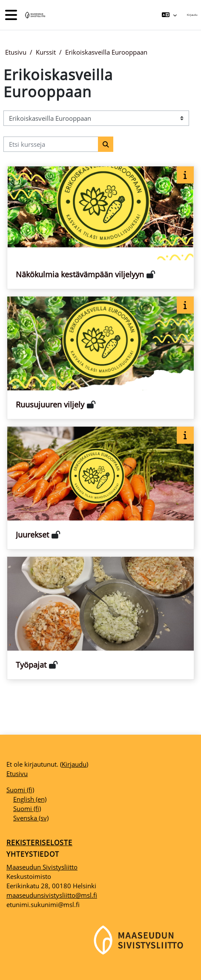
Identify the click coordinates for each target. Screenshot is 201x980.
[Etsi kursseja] (51, 144)
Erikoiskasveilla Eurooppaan (106, 52)
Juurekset (32, 535)
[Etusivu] (34, 15)
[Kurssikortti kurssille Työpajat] (100, 618)
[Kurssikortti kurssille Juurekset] (100, 488)
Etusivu (16, 52)
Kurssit (46, 52)
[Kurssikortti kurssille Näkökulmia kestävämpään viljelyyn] (100, 228)
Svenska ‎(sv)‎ (31, 818)
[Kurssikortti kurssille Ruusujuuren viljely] (100, 358)
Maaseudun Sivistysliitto (42, 867)
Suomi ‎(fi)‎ (20, 790)
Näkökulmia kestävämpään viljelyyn (80, 274)
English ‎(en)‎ (30, 799)
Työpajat (31, 665)
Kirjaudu (192, 15)
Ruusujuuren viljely (50, 404)
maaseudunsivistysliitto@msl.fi (52, 895)
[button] (169, 15)
